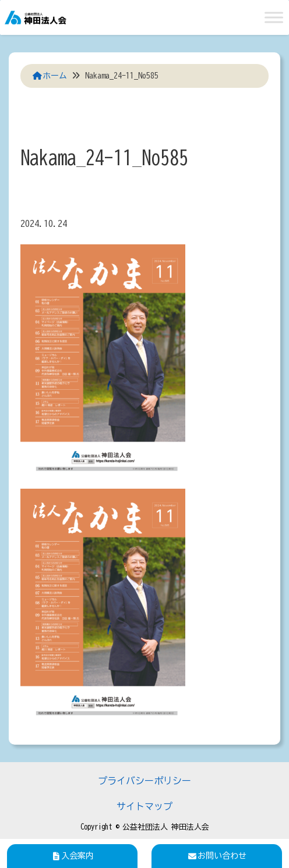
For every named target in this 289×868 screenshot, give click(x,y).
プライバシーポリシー (144, 781)
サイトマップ (144, 806)
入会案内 (72, 856)
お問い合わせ (217, 856)
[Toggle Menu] (274, 17)
